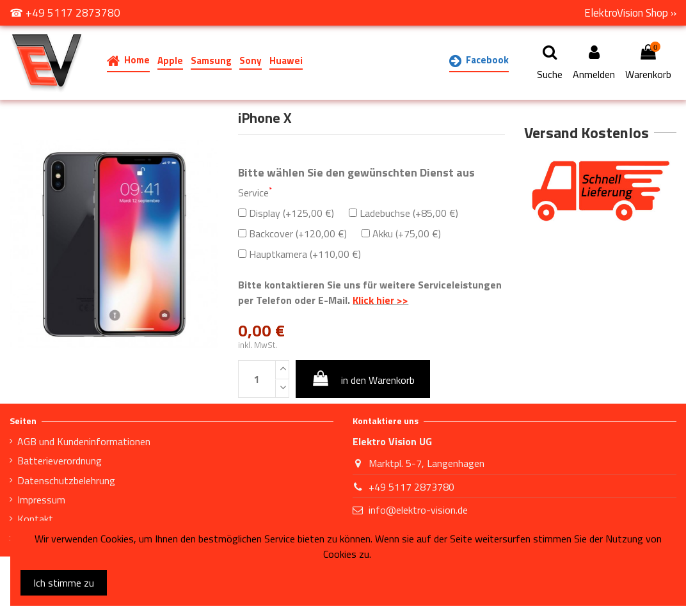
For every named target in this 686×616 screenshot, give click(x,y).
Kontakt (35, 519)
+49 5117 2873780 (411, 487)
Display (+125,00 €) (286, 213)
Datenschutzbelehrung (66, 480)
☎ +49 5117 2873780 (65, 13)
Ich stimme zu (64, 583)
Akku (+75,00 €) (401, 233)
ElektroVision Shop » (630, 13)
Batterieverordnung (60, 461)
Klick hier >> (380, 300)
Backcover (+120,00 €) (292, 233)
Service (255, 193)
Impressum (41, 500)
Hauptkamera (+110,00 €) (299, 254)
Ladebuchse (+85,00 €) (403, 213)
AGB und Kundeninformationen (84, 441)
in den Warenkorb (363, 379)
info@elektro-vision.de (418, 510)
